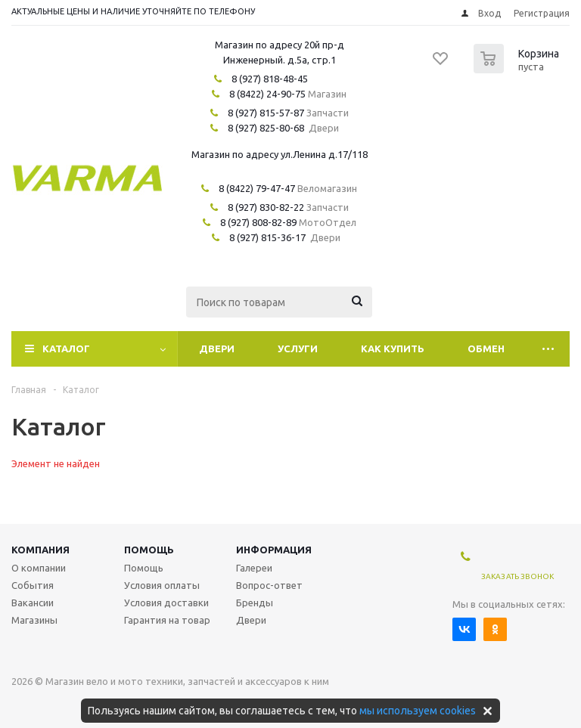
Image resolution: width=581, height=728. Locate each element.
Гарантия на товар (167, 620)
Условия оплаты (162, 585)
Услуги (298, 349)
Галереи (254, 568)
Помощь (149, 550)
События (33, 585)
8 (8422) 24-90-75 (267, 94)
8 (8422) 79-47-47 (257, 188)
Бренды (255, 603)
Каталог (66, 349)
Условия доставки (166, 603)
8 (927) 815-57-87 (266, 113)
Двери (217, 349)
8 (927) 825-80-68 (266, 128)
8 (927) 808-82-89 (258, 222)
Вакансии (33, 603)
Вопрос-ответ (269, 585)
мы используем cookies (418, 711)
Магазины (34, 620)
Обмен (486, 349)
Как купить (393, 349)
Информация (274, 550)
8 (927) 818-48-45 (270, 79)
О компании (39, 568)
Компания (40, 550)
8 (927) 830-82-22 (266, 207)
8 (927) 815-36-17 (267, 237)
